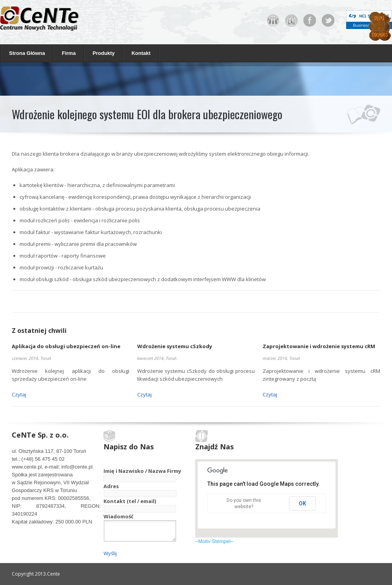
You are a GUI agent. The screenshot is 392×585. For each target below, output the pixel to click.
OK (302, 503)
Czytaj (19, 394)
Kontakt (141, 53)
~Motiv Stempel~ (214, 541)
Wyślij (110, 553)
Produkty (102, 53)
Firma (67, 53)
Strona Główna (27, 53)
